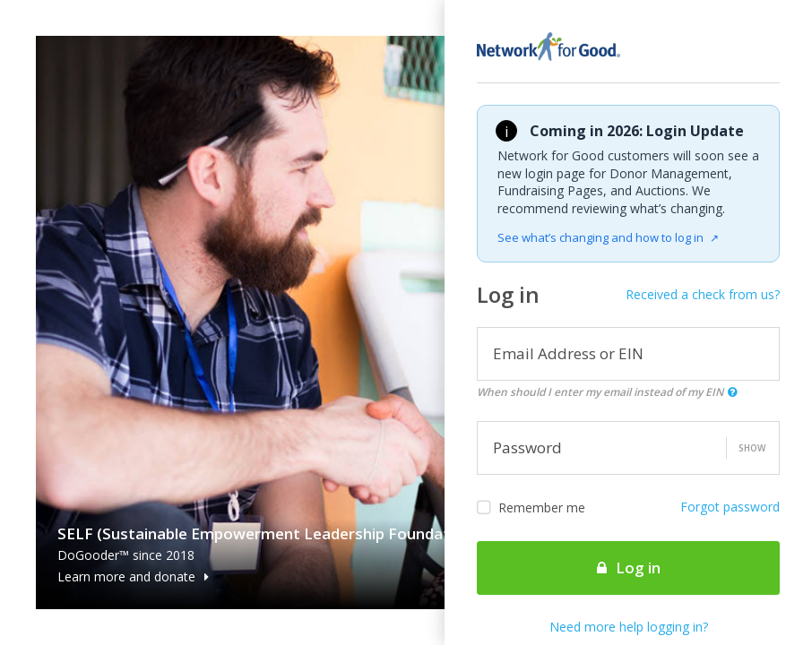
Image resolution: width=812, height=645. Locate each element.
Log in (629, 568)
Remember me (531, 508)
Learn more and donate (133, 576)
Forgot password (730, 507)
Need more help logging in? (629, 627)
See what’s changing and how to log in (608, 237)
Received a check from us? (703, 294)
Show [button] (752, 448)
